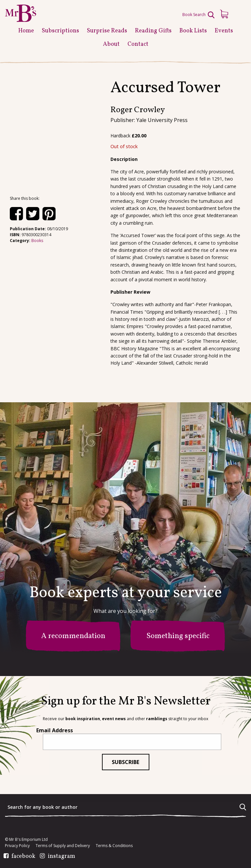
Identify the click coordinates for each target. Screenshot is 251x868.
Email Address (55, 730)
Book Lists (193, 31)
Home (26, 31)
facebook (23, 857)
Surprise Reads (107, 31)
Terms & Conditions (114, 846)
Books (37, 241)
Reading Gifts (153, 31)
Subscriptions (60, 31)
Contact (138, 44)
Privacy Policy (17, 846)
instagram (61, 857)
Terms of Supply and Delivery (63, 846)
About (111, 44)
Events (224, 31)
